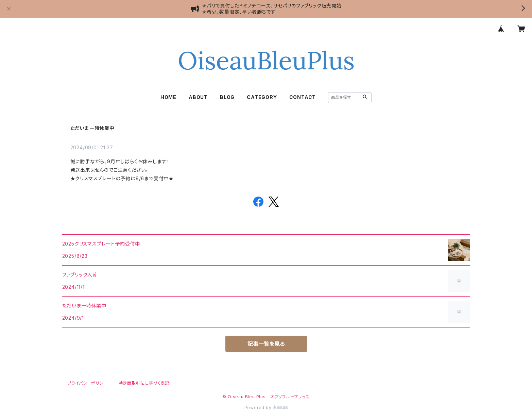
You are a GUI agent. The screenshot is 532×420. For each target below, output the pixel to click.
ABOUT (198, 97)
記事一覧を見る (266, 344)
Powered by (266, 408)
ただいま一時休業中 (92, 128)
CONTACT (303, 97)
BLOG (227, 97)
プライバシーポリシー (88, 383)
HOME (168, 97)
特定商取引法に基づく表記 (144, 383)
